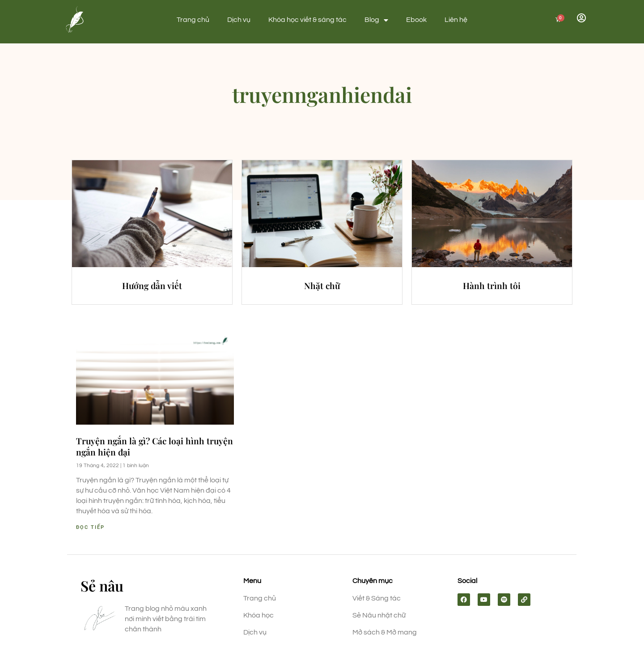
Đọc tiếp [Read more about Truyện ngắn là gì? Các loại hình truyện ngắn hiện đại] (90, 527)
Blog (376, 20)
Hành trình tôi (492, 285)
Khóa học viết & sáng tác (307, 20)
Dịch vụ (239, 20)
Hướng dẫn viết (152, 285)
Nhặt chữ (322, 285)
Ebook (416, 20)
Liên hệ (456, 20)
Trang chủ (193, 20)
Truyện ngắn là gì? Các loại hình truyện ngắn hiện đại (155, 446)
